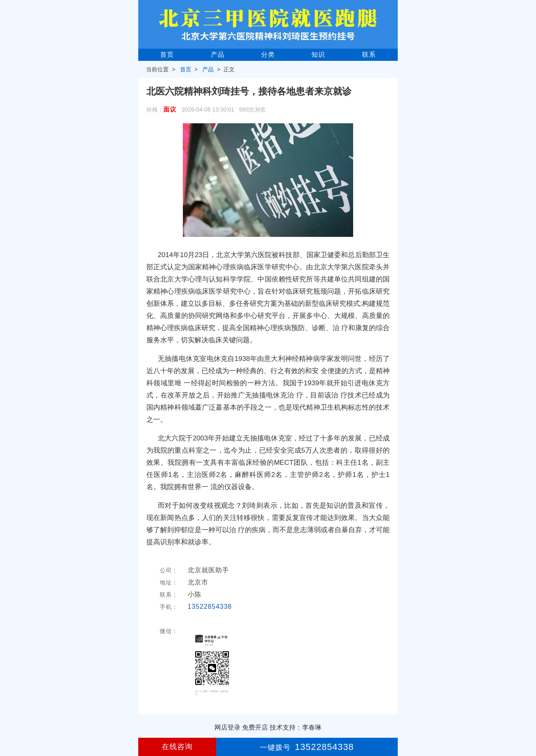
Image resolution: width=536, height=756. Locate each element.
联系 (369, 55)
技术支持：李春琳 (296, 727)
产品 (218, 55)
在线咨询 (177, 747)
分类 (268, 55)
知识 (318, 55)
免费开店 (255, 727)
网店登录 (227, 727)
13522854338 (210, 607)
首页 (167, 55)
